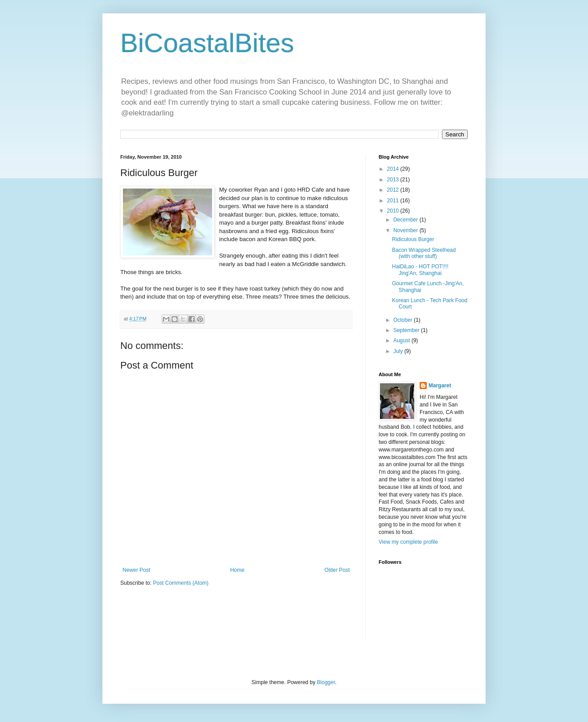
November (406, 230)
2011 (394, 201)
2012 (394, 190)
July (399, 351)
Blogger (326, 682)
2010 (394, 211)
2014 (394, 169)
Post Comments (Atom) (181, 583)
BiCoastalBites (207, 43)
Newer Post (136, 570)
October (404, 320)
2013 (394, 180)
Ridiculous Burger (413, 239)
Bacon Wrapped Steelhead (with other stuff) (424, 253)
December (406, 220)
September (407, 330)
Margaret (440, 386)
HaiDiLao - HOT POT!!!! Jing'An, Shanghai (420, 270)
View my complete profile (408, 542)
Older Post (337, 570)
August (402, 340)
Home (237, 570)
